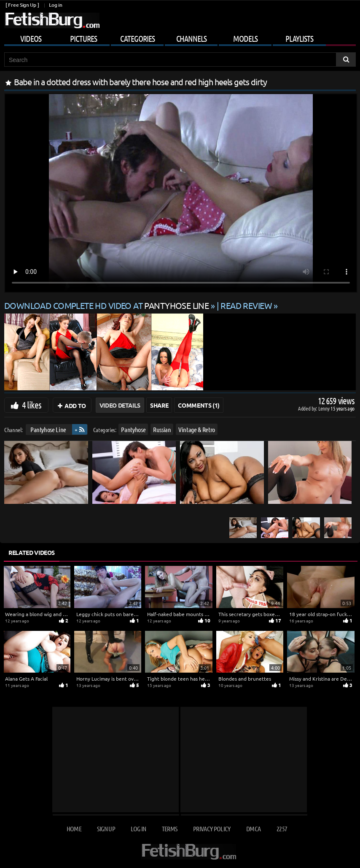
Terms (170, 829)
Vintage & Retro (197, 429)
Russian (162, 429)
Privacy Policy (212, 829)
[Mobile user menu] (180, 37)
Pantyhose (133, 429)
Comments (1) (199, 405)
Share (159, 405)
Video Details (120, 405)
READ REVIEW (246, 305)
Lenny (324, 408)
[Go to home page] (52, 20)
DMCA (253, 829)
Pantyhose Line (48, 429)
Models (245, 38)
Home (74, 829)
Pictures (83, 38)
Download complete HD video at (107, 305)
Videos (31, 38)
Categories (137, 38)
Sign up (106, 829)
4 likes (32, 405)
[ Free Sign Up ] (22, 5)
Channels (191, 38)
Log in (55, 5)
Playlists (299, 38)
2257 (282, 829)
